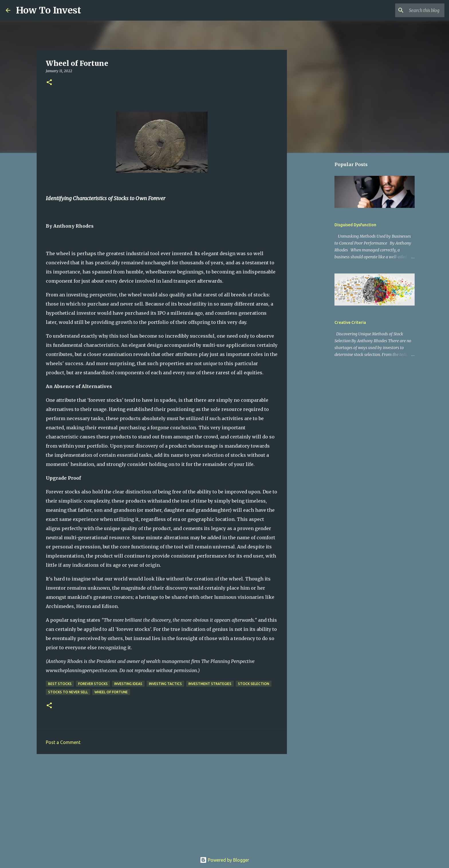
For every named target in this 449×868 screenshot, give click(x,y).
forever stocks (93, 684)
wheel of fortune (111, 692)
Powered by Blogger (224, 860)
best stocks (60, 684)
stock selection (254, 684)
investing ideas (128, 684)
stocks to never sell (68, 692)
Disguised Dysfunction (355, 225)
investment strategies (210, 684)
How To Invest (49, 10)
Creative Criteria (350, 322)
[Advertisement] (162, 803)
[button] (49, 83)
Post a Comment (63, 742)
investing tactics (165, 684)
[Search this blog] (414, 10)
